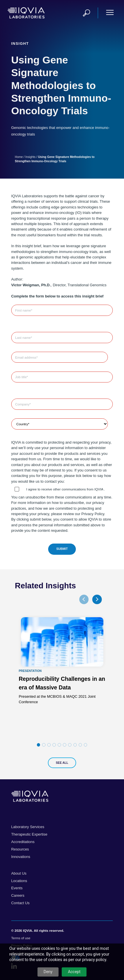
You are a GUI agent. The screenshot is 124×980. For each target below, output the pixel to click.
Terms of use (21, 938)
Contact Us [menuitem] (20, 903)
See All (62, 763)
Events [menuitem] (17, 888)
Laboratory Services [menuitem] (28, 827)
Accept (74, 972)
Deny (48, 972)
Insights (31, 157)
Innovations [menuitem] (21, 857)
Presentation (30, 671)
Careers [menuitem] (18, 895)
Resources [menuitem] (20, 849)
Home (19, 157)
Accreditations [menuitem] (23, 842)
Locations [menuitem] (19, 881)
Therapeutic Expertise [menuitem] (29, 834)
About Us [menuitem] (19, 873)
